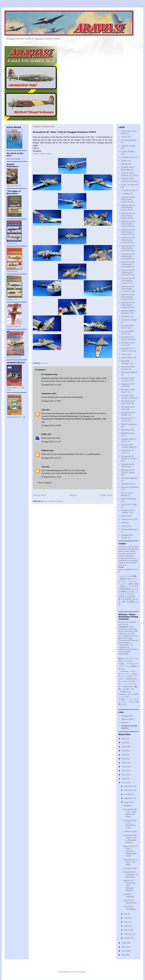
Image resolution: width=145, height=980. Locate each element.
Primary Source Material (127, 494)
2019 (124, 767)
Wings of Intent (127, 719)
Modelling (125, 430)
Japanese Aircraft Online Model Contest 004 (128, 224)
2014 (124, 943)
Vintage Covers (127, 519)
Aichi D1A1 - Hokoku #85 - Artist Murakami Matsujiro (130, 885)
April (126, 926)
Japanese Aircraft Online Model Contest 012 (128, 289)
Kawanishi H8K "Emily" (128, 332)
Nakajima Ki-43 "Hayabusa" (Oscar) (129, 457)
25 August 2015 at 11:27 (51, 442)
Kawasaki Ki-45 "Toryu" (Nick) (128, 338)
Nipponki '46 (126, 484)
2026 (124, 739)
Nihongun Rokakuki (129, 478)
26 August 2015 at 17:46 (51, 477)
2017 (124, 775)
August (127, 802)
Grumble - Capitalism (129, 895)
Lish (43, 410)
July (126, 914)
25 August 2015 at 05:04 (51, 425)
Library (124, 354)
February (128, 934)
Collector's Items (130, 831)
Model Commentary (129, 424)
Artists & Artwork (128, 146)
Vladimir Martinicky (129, 529)
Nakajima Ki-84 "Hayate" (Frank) (128, 471)
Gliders (124, 161)
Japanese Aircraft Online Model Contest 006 (128, 240)
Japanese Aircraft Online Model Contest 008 (128, 256)
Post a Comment (45, 483)
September (128, 798)
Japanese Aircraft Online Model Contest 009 (128, 264)
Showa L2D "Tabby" (129, 504)
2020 (124, 763)
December (128, 786)
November (128, 790)
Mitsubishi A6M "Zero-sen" (128, 379)
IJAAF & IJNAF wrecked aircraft (128, 180)
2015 (124, 783)
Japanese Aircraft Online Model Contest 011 (128, 281)
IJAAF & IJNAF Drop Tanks (128, 169)
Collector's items (128, 157)
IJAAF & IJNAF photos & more (128, 174)
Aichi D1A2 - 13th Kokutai (130, 908)
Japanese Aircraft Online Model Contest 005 (128, 232)
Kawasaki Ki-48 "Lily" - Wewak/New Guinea (130, 824)
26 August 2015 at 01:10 (51, 458)
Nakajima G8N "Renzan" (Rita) (127, 446)
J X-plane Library (128, 190)
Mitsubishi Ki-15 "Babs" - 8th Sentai (130, 862)
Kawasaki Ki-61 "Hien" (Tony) (128, 350)
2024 (124, 747)
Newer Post (39, 495)
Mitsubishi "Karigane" (126, 362)
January (127, 938)
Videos (124, 516)
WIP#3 (49, 154)
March (127, 930)
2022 (124, 755)
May (126, 922)
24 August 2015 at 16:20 (51, 385)
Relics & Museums (129, 499)
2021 (124, 759)
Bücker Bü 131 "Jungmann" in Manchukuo (130, 874)
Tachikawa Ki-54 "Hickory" (128, 511)
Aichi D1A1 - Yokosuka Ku (130, 902)
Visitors (124, 526)
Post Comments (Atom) (53, 501)
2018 (124, 771)
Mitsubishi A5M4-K (129, 372)
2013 (124, 947)
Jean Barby (126, 316)
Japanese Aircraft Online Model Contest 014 (128, 305)
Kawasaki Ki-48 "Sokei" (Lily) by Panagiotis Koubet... (130, 839)
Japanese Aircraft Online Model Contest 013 (128, 297)
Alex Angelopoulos (129, 140)
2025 (124, 743)
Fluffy (44, 434)
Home (73, 495)
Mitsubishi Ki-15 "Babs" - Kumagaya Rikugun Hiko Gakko (130, 851)
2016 (124, 779)
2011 (124, 955)
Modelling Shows (128, 433)
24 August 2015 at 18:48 (51, 401)
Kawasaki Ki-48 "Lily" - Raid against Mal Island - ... (130, 813)
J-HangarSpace (127, 716)
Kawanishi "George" (129, 320)
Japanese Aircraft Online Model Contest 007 (128, 248)
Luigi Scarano (127, 358)
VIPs (123, 523)
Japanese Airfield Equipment (128, 312)
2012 (124, 951)
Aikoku (124, 137)
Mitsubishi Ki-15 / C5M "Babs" (128, 402)
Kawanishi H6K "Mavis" (128, 327)
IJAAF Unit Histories (130, 185)
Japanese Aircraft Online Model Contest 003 (128, 216)
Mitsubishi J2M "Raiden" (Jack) (127, 397)
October (127, 794)
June (126, 918)
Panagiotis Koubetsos (130, 487)
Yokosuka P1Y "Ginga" (127, 536)
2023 (124, 751)
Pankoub (45, 450)
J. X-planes (126, 194)
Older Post (106, 495)
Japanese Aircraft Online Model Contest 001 (128, 199)
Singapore (128, 806)
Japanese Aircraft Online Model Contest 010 (128, 273)
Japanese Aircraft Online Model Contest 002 (128, 208)
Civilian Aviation (128, 152)
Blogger (83, 972)
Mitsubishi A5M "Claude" (128, 368)
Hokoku (124, 164)
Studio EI (125, 723)
